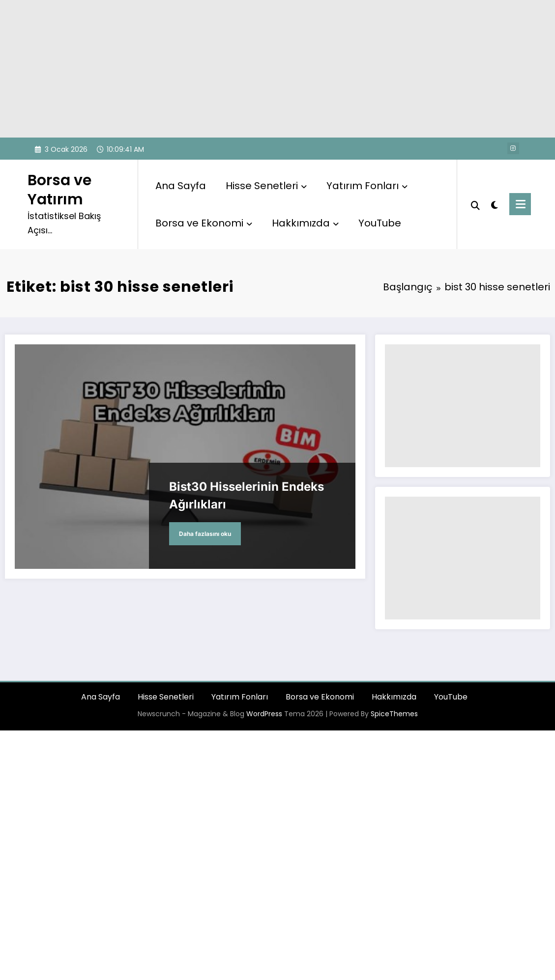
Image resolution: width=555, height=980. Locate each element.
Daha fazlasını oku (205, 534)
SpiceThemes (394, 714)
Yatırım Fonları (367, 186)
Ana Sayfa (181, 186)
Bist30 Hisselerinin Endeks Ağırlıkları (247, 495)
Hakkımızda (305, 223)
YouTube (380, 223)
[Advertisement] (277, 69)
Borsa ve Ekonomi (204, 223)
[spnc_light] (495, 204)
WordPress (264, 714)
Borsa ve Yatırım (59, 190)
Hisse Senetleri (266, 186)
